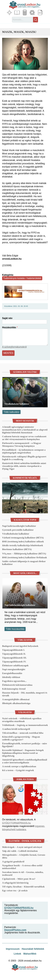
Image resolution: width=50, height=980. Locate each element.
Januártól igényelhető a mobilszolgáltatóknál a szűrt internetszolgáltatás (25, 761)
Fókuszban (10, 12)
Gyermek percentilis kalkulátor (18, 530)
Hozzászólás (9, 327)
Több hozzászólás (15, 629)
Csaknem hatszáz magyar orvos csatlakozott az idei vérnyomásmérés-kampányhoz (24, 438)
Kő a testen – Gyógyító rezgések (18, 770)
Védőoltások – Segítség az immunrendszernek (25, 725)
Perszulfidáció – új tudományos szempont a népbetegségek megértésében (24, 451)
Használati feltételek (33, 949)
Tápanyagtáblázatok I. (13, 650)
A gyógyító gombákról (13, 862)
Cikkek (17, 12)
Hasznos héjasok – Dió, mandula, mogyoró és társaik (25, 694)
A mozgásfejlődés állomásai (16, 699)
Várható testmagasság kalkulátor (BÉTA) (23, 538)
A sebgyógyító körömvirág (15, 883)
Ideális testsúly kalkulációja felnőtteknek (23, 545)
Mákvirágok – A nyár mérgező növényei (22, 847)
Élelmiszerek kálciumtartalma (17, 685)
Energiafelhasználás (12, 673)
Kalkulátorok (25, 12)
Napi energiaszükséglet (14, 669)
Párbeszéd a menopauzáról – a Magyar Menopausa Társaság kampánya (22, 444)
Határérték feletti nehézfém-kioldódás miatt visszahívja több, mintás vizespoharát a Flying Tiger (24, 466)
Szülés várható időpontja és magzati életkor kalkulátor (24, 563)
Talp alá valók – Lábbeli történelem (20, 851)
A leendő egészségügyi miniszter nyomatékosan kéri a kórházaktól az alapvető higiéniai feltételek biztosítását (25, 430)
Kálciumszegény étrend (14, 689)
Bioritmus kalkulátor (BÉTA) (17, 549)
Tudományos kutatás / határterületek (22, 278)
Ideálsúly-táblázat (11, 677)
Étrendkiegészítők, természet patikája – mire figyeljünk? (25, 745)
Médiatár (33, 12)
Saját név (7, 318)
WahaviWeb (30, 954)
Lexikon (40, 12)
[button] (25, 54)
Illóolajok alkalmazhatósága (16, 703)
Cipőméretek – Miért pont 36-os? (19, 879)
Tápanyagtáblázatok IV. (14, 662)
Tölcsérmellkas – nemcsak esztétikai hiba (23, 733)
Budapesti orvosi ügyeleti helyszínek (20, 646)
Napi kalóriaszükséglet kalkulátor (19, 526)
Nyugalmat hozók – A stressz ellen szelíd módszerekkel (22, 867)
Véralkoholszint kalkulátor (17, 404)
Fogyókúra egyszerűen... (14, 681)
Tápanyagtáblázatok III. (14, 658)
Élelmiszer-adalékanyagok (15, 665)
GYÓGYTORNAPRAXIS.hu (16, 823)
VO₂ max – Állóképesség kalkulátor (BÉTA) (24, 554)
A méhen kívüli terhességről (16, 729)
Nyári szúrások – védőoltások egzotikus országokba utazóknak (22, 720)
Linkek (17, 954)
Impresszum (13, 949)
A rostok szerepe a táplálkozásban (19, 766)
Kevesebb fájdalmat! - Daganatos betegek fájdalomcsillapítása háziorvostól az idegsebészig (23, 753)
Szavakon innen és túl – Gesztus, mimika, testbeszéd (23, 874)
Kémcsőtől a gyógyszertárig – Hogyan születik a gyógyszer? (21, 738)
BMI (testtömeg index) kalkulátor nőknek (23, 541)
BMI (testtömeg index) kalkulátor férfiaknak (25, 557)
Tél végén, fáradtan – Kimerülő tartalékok (23, 887)
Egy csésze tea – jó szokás (15, 890)
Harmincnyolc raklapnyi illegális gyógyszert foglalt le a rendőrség (24, 458)
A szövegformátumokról (14, 347)
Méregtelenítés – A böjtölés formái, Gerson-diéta (24, 856)
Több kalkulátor (11, 412)
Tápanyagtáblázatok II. (14, 654)
